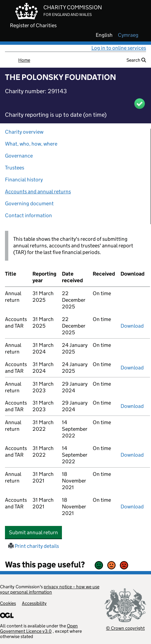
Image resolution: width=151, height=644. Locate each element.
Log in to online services (119, 48)
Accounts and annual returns (38, 192)
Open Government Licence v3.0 (39, 628)
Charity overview (24, 132)
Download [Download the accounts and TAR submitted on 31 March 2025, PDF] (132, 326)
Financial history (24, 180)
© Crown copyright (125, 628)
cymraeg (128, 35)
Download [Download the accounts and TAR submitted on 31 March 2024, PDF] (132, 368)
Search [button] (136, 60)
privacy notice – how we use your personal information (50, 589)
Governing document (29, 203)
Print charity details (34, 546)
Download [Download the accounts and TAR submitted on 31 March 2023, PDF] (132, 406)
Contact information (28, 215)
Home (24, 60)
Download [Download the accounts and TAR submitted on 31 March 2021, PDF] (132, 507)
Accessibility (34, 603)
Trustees (15, 168)
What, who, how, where (31, 144)
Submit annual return (35, 532)
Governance (19, 156)
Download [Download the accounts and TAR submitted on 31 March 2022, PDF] (132, 455)
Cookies (8, 603)
